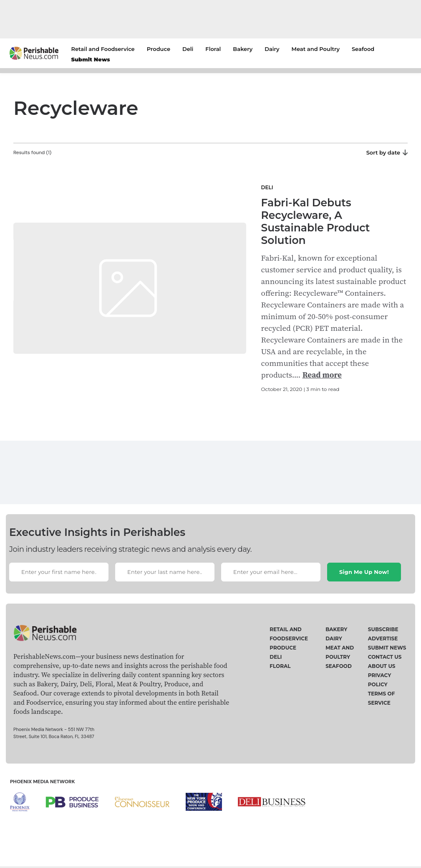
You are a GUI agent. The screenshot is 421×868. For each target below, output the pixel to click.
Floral (213, 49)
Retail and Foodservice (103, 49)
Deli (188, 49)
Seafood (363, 49)
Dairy (272, 49)
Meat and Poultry (316, 49)
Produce (159, 49)
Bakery (243, 49)
